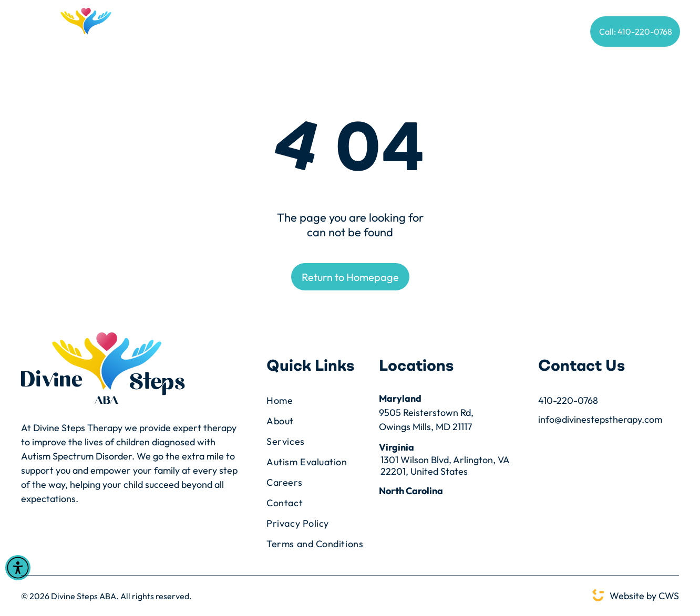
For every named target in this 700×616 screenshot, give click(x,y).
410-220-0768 (568, 400)
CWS (669, 596)
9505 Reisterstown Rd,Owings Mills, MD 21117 (426, 420)
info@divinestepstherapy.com (600, 419)
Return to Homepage (350, 277)
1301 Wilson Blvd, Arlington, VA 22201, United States (445, 466)
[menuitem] (168, 33)
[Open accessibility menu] (18, 568)
